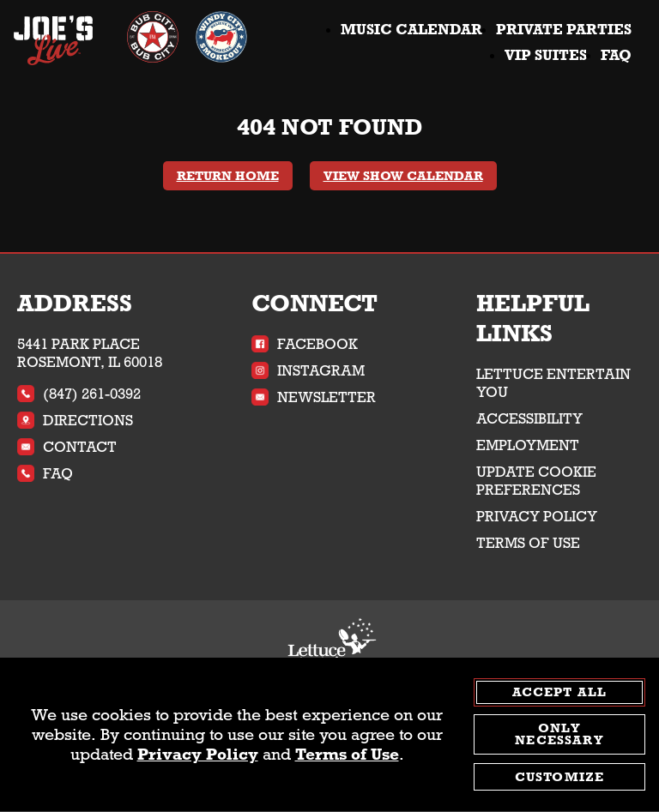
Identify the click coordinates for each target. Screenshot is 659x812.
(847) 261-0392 (79, 394)
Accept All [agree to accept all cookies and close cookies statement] (560, 693)
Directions (75, 421)
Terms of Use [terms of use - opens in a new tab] (347, 756)
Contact (67, 447)
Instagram (308, 371)
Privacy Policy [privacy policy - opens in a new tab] (198, 756)
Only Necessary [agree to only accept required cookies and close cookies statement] (559, 736)
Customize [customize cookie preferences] (559, 778)
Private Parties (564, 30)
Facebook (305, 344)
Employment (528, 445)
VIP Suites (546, 55)
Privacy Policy (537, 517)
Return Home (228, 176)
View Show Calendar (403, 176)
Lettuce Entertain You (553, 383)
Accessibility (529, 419)
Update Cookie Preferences (536, 481)
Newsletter (314, 397)
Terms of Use (528, 543)
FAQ (616, 55)
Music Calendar (411, 30)
